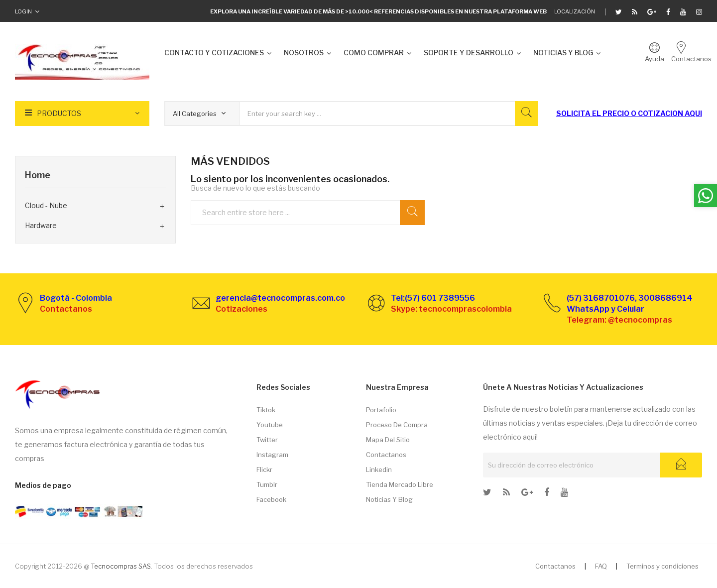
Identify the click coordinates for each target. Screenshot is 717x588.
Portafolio (381, 410)
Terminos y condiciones (662, 566)
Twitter (267, 440)
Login (23, 11)
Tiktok (266, 410)
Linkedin (379, 470)
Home (38, 175)
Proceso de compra (397, 425)
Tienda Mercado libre (400, 484)
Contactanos (386, 455)
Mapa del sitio (388, 440)
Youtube (270, 425)
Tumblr (267, 484)
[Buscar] (313, 212)
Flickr (264, 470)
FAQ (601, 566)
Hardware (41, 225)
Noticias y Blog (389, 499)
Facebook (271, 499)
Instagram (272, 455)
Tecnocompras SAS (121, 566)
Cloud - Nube (46, 205)
